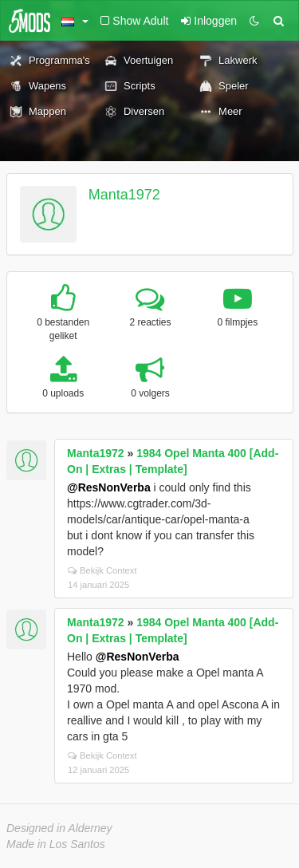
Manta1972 (124, 195)
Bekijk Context (102, 570)
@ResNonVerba (109, 487)
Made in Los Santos (56, 844)
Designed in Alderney (59, 828)
